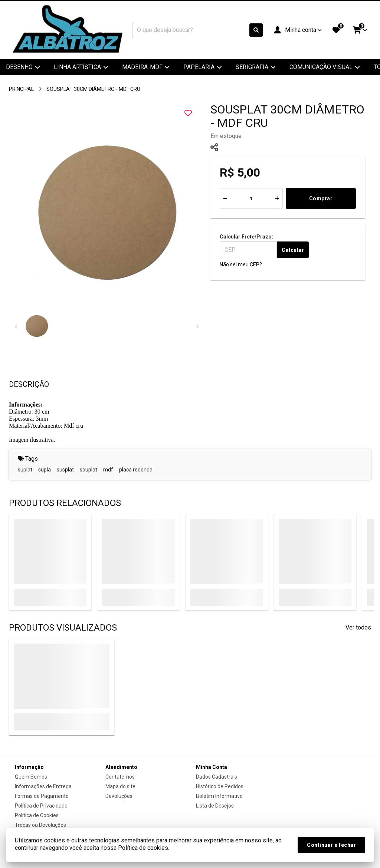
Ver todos (358, 627)
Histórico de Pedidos (220, 786)
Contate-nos (120, 777)
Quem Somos (31, 777)
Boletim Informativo (219, 796)
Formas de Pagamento (42, 796)
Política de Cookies (37, 815)
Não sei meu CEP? (241, 264)
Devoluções (119, 796)
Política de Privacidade (41, 806)
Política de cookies (143, 848)
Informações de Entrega (43, 786)
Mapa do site (120, 786)
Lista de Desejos (215, 806)
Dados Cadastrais (217, 777)
